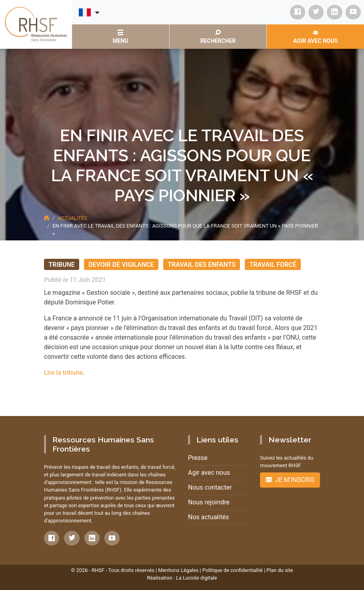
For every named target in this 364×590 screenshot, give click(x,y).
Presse (198, 458)
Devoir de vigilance (121, 264)
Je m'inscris (290, 480)
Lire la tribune (63, 373)
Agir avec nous (209, 473)
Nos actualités (208, 517)
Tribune (62, 264)
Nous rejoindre (209, 502)
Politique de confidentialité (233, 570)
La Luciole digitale (197, 578)
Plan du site (280, 570)
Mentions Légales (178, 570)
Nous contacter (210, 487)
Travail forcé (273, 264)
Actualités (72, 218)
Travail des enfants (202, 264)
